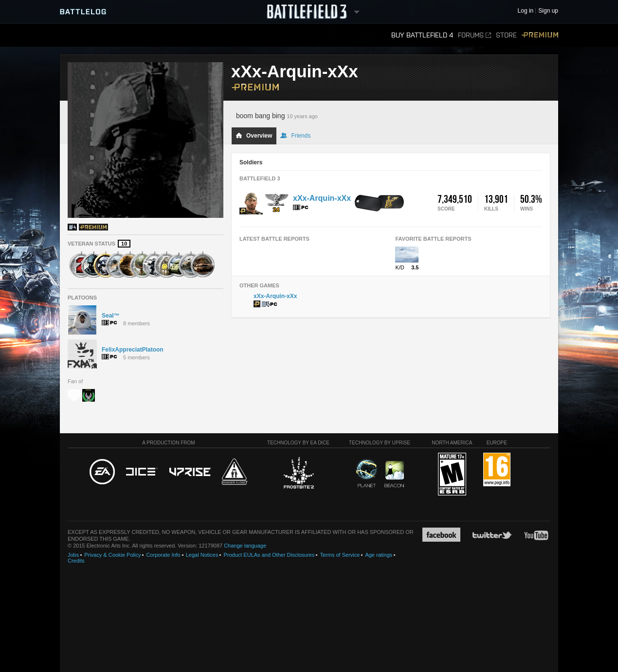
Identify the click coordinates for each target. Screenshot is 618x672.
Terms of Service (340, 555)
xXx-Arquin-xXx (322, 198)
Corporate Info (163, 555)
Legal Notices (202, 555)
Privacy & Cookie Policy (112, 555)
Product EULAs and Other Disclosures (269, 555)
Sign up (548, 11)
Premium (540, 35)
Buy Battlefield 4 (422, 35)
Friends (295, 136)
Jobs (73, 555)
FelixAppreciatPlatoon (133, 350)
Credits (76, 561)
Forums (474, 35)
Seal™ (111, 316)
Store (506, 35)
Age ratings (379, 555)
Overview (254, 136)
